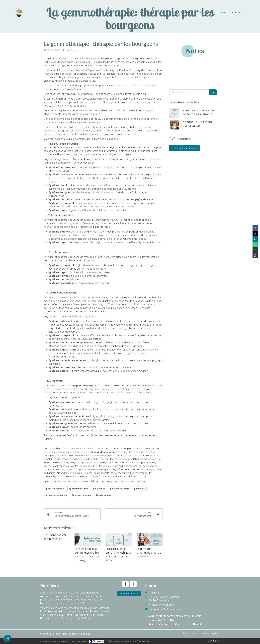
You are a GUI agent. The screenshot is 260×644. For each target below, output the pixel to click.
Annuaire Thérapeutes (138, 641)
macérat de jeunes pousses (63, 220)
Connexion (214, 641)
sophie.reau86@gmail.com (164, 609)
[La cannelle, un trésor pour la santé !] (174, 125)
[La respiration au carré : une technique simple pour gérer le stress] (174, 113)
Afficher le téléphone (161, 605)
